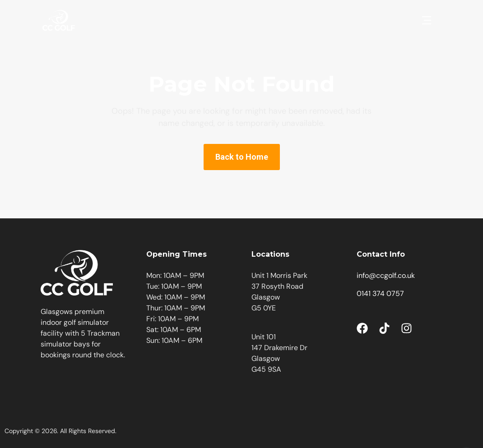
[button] (427, 20)
